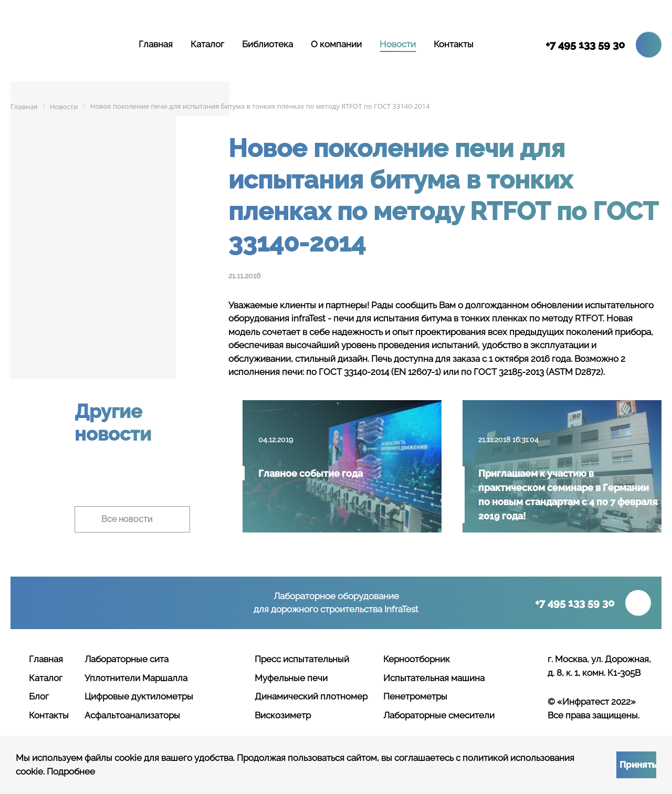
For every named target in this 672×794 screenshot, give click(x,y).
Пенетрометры (415, 696)
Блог (39, 696)
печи (344, 318)
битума (436, 318)
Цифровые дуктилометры (139, 696)
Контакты (454, 44)
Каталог (207, 44)
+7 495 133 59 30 (585, 45)
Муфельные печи (291, 678)
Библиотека (267, 44)
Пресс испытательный (302, 659)
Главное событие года (311, 473)
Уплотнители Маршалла (136, 678)
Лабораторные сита (127, 659)
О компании (336, 44)
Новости (398, 44)
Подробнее (71, 771)
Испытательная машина (434, 678)
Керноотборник (417, 659)
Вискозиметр (283, 715)
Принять (638, 765)
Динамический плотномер (311, 696)
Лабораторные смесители (439, 715)
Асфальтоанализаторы (132, 715)
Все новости (127, 519)
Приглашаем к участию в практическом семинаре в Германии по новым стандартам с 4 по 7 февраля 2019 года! (568, 495)
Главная (156, 44)
